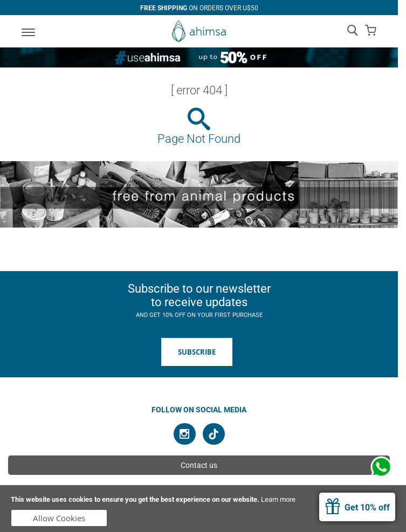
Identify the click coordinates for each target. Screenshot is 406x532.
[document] (203, 509)
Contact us (199, 465)
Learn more (278, 499)
